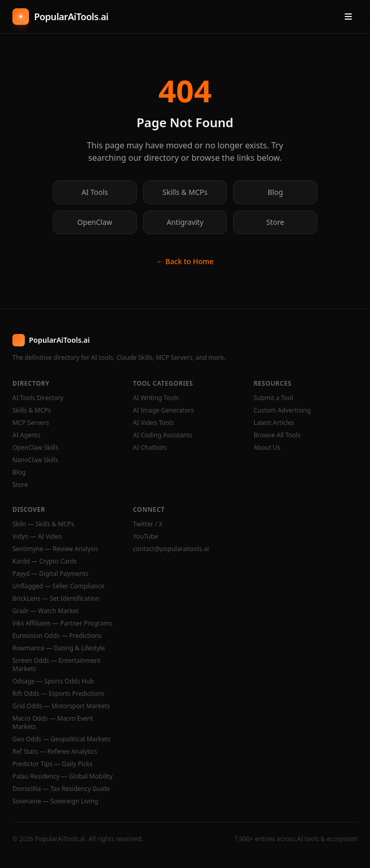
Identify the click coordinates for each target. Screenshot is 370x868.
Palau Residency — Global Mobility (63, 776)
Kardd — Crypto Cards (45, 561)
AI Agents (26, 435)
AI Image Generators (163, 410)
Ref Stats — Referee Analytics (55, 752)
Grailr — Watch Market (45, 611)
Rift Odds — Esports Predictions (58, 694)
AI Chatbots (150, 448)
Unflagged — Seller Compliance (58, 586)
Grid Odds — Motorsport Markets (61, 706)
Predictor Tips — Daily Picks (52, 764)
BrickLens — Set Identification (56, 599)
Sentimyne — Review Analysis (55, 549)
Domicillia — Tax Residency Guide (61, 789)
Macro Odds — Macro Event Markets (53, 723)
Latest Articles (274, 423)
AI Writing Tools (156, 398)
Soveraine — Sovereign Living (55, 801)
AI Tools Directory (38, 398)
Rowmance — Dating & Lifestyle (59, 648)
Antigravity (185, 222)
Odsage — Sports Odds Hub (53, 681)
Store (275, 222)
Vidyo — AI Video (37, 537)
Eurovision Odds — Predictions (57, 636)
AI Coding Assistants (163, 435)
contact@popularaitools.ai (171, 549)
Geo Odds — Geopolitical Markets (61, 739)
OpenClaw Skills (35, 448)
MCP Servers (31, 423)
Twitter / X (148, 524)
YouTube (145, 537)
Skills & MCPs (185, 192)
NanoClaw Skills (35, 460)
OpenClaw (95, 222)
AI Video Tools (153, 423)
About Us (267, 448)
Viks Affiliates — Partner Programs (62, 623)
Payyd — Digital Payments (50, 574)
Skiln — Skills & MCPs (43, 524)
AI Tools (95, 192)
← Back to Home (185, 261)
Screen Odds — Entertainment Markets (57, 665)
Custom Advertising (282, 410)
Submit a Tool (273, 398)
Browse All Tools (277, 435)
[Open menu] (348, 17)
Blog (275, 192)
